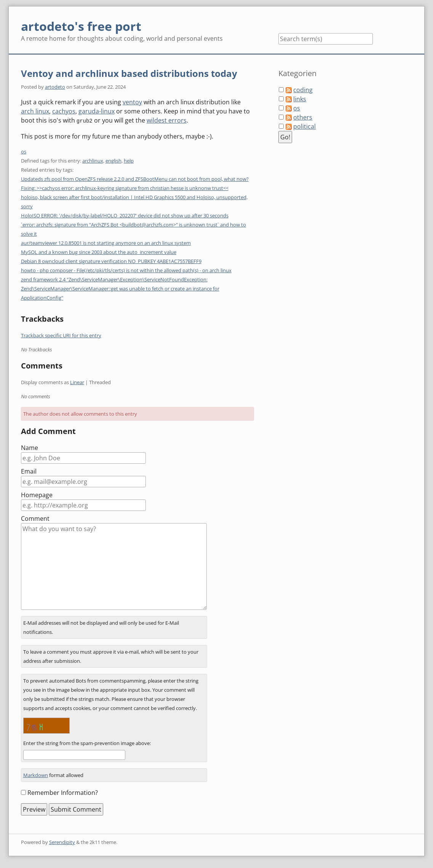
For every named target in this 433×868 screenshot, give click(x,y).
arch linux (35, 111)
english (113, 160)
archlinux (93, 160)
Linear (77, 382)
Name (30, 447)
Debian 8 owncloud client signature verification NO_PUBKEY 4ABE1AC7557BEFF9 (111, 261)
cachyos (64, 111)
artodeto (55, 87)
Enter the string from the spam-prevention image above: (87, 743)
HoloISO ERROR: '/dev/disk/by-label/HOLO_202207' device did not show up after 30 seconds (125, 215)
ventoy (132, 102)
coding (303, 90)
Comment (35, 518)
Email (29, 471)
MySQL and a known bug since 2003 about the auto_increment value (99, 252)
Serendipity (62, 842)
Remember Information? (63, 792)
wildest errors (167, 120)
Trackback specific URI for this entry (61, 335)
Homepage (37, 495)
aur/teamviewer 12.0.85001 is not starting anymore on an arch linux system (106, 243)
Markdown (36, 775)
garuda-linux (97, 111)
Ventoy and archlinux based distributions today (129, 73)
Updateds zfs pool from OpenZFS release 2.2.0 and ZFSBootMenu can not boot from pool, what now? (135, 179)
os (24, 151)
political (304, 126)
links (300, 99)
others (303, 117)
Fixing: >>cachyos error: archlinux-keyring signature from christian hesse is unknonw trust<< (125, 188)
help (129, 160)
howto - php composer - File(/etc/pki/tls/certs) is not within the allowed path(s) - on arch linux (126, 270)
